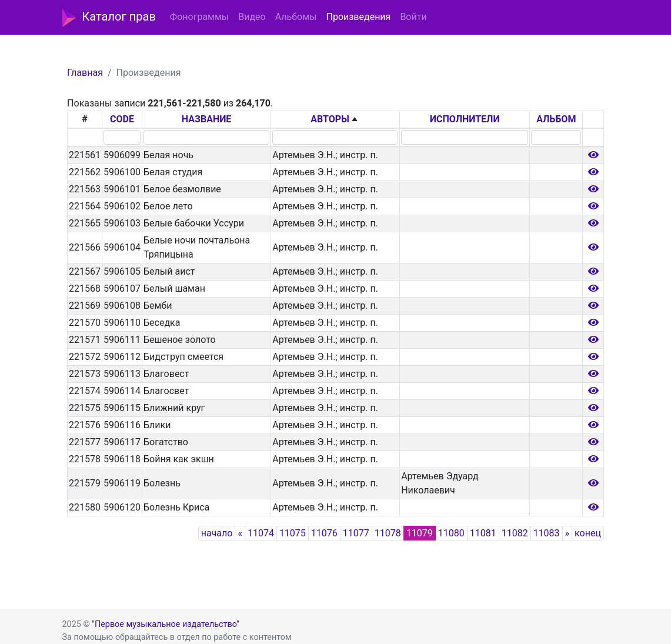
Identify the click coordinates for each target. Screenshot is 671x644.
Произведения (358, 17)
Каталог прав (109, 18)
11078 (388, 533)
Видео (252, 17)
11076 (324, 533)
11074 (261, 533)
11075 (293, 533)
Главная (85, 73)
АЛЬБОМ (556, 119)
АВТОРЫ (330, 119)
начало (217, 533)
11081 (483, 533)
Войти (413, 17)
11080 (451, 533)
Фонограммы (199, 17)
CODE (122, 119)
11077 (356, 533)
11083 (547, 533)
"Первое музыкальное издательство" (165, 624)
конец (588, 533)
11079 (420, 533)
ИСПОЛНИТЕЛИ (465, 119)
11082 (515, 533)
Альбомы (296, 17)
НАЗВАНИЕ (207, 119)
